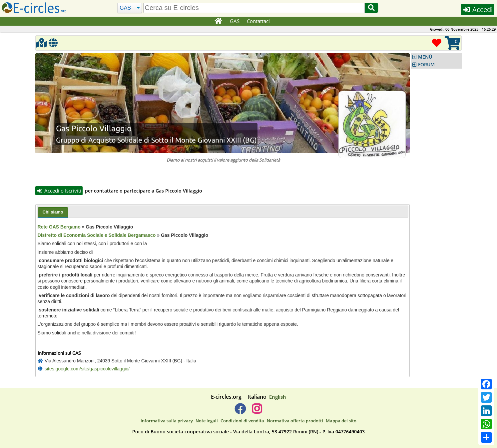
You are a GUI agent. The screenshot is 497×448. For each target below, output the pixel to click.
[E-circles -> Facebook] (240, 411)
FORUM (426, 65)
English (278, 397)
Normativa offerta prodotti (295, 421)
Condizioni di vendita (242, 421)
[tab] (53, 213)
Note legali (207, 421)
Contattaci (258, 21)
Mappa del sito (341, 421)
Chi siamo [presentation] (53, 212)
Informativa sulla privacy (167, 421)
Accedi (478, 9)
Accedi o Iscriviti (59, 191)
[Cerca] (130, 8)
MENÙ (425, 57)
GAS (235, 21)
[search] (254, 8)
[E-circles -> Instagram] (257, 411)
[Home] (218, 21)
